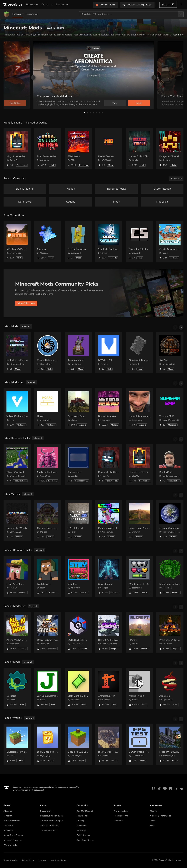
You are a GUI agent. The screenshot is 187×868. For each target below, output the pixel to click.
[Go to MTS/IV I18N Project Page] (109, 353)
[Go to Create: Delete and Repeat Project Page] (48, 353)
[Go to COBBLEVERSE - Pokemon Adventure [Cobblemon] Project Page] (78, 632)
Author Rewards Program (52, 821)
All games (8, 811)
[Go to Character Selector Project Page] (139, 242)
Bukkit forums (83, 835)
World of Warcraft (12, 821)
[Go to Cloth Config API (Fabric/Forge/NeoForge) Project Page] (78, 688)
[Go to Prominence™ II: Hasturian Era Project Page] (170, 632)
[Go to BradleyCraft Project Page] (170, 465)
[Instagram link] (154, 788)
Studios (62, 5)
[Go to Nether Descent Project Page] (109, 149)
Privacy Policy (28, 860)
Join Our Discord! (85, 811)
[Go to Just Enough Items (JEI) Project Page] (48, 688)
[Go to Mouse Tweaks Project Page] (139, 688)
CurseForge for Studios (161, 816)
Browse (32, 5)
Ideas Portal (82, 816)
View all (26, 326)
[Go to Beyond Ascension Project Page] (109, 409)
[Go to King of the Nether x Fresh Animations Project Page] (109, 465)
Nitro (153, 826)
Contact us (119, 821)
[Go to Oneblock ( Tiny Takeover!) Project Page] (17, 744)
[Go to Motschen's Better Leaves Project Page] (170, 576)
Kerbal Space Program (13, 835)
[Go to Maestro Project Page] (48, 242)
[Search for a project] (128, 14)
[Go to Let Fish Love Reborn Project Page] (17, 353)
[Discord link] (171, 788)
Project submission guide (51, 816)
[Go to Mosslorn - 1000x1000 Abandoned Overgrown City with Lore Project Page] (170, 744)
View (115, 103)
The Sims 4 (9, 826)
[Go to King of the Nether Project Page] (17, 149)
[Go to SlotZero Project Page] (170, 353)
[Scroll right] (181, 327)
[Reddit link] (182, 788)
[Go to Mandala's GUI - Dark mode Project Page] (139, 576)
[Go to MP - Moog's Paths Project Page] (17, 242)
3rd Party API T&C (49, 830)
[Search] (181, 14)
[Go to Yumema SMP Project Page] (170, 409)
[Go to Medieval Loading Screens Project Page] (48, 465)
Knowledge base (121, 811)
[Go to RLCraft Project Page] (139, 632)
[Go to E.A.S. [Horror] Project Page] (78, 520)
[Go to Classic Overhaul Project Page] (17, 465)
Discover (17, 14)
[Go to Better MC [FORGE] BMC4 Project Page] (109, 632)
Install (139, 103)
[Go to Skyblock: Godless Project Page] (109, 242)
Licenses (42, 860)
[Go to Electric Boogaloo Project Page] (78, 242)
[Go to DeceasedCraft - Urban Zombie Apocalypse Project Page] (48, 632)
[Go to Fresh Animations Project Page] (17, 576)
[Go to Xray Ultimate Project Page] (109, 576)
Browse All (32, 14)
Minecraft (8, 816)
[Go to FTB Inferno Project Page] (78, 149)
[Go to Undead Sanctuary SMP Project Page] (139, 409)
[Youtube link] (165, 788)
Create (47, 5)
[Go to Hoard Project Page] (48, 409)
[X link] (176, 788)
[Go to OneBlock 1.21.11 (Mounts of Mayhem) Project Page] (78, 744)
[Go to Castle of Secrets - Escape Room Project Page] (48, 520)
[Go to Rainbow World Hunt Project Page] (109, 520)
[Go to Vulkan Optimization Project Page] (17, 409)
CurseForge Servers (86, 840)
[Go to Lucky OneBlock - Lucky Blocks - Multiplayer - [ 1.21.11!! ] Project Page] (48, 744)
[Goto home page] (13, 5)
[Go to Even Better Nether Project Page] (48, 149)
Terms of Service (11, 860)
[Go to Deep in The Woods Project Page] (17, 520)
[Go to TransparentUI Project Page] (78, 465)
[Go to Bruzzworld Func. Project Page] (78, 409)
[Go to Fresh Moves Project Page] (48, 576)
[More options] (181, 5)
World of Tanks (10, 845)
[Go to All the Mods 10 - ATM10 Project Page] (17, 632)
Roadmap (81, 830)
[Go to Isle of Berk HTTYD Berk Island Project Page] (109, 744)
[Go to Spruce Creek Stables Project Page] (139, 520)
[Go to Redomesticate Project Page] (78, 353)
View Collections (26, 303)
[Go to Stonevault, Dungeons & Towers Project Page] (139, 353)
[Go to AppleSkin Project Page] (170, 688)
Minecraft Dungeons (13, 840)
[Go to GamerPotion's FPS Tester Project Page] (139, 744)
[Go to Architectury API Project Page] (109, 688)
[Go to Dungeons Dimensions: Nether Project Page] (170, 149)
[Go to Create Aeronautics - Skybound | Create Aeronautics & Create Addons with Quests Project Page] (170, 242)
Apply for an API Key (50, 826)
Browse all (176, 179)
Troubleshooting (121, 816)
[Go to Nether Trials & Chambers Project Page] (139, 149)
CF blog (80, 821)
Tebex (153, 821)
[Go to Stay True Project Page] (78, 576)
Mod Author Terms (58, 860)
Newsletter (82, 826)
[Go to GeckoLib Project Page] (17, 688)
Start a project (47, 811)
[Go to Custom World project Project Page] (170, 520)
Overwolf (154, 811)
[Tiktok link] (159, 788)
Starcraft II (8, 830)
